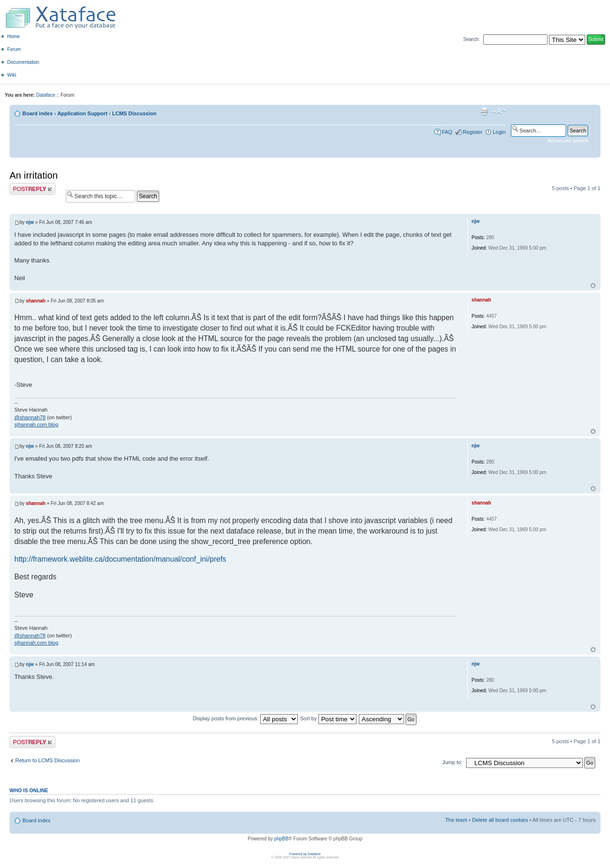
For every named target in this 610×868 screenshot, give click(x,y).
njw (30, 222)
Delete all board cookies (500, 820)
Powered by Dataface (305, 854)
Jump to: (452, 762)
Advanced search (568, 141)
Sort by (328, 718)
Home (14, 36)
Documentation (23, 62)
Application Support (82, 113)
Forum (14, 49)
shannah (36, 301)
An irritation (34, 175)
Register (473, 132)
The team (456, 820)
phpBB (281, 839)
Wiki (12, 75)
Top (593, 286)
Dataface (46, 95)
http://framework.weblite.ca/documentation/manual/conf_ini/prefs (120, 559)
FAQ (447, 132)
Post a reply (32, 189)
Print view (484, 111)
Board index (38, 113)
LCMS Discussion (134, 113)
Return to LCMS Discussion (47, 760)
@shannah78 (30, 417)
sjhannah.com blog (36, 424)
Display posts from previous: (245, 718)
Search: (471, 39)
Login (499, 132)
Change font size (499, 111)
